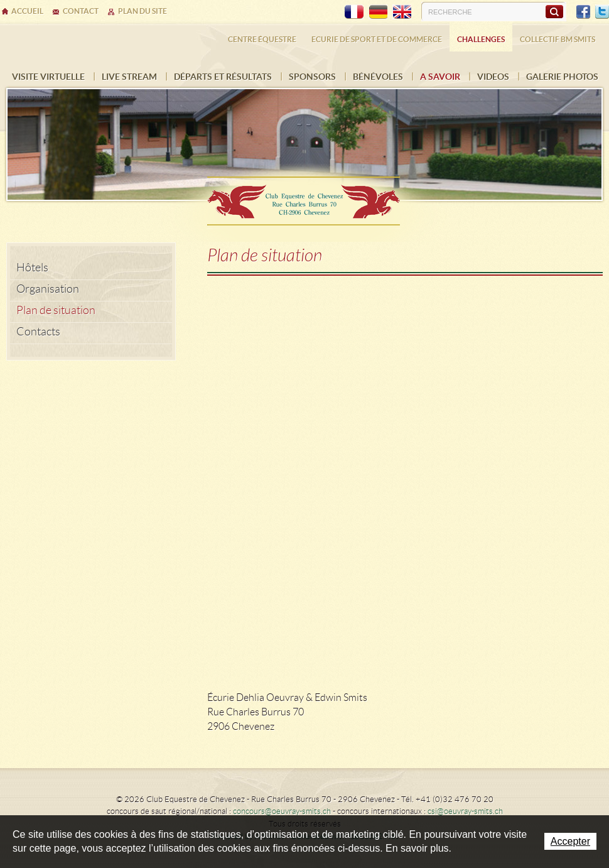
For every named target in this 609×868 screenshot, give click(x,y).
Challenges (481, 39)
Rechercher (554, 11)
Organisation (48, 289)
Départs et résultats (223, 77)
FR (354, 12)
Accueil (27, 11)
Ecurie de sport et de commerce (377, 39)
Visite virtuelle (48, 77)
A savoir (440, 77)
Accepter (570, 841)
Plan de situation (56, 310)
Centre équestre (262, 39)
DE (378, 12)
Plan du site (143, 11)
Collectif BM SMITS (558, 39)
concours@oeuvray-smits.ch (282, 811)
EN (402, 12)
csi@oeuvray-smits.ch (465, 811)
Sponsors (312, 77)
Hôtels (32, 268)
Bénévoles (378, 77)
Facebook (583, 12)
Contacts (38, 332)
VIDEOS (493, 77)
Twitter (602, 12)
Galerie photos (562, 77)
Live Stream (129, 77)
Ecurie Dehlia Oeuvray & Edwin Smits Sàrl (304, 197)
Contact (81, 11)
